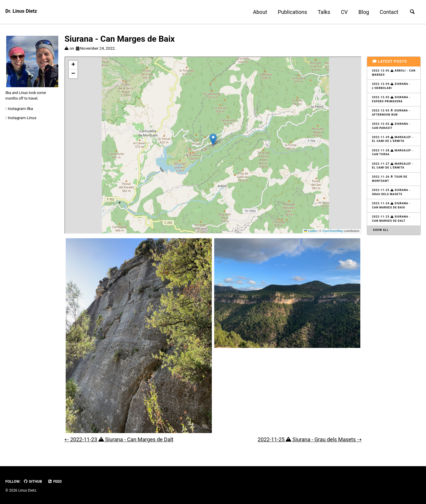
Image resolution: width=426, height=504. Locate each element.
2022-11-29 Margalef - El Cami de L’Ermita (393, 146)
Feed (58, 482)
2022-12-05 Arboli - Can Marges (392, 74)
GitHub (35, 482)
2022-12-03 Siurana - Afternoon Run (393, 117)
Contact (387, 12)
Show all (381, 244)
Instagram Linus (21, 122)
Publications (290, 12)
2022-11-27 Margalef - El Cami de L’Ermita (393, 174)
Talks (322, 12)
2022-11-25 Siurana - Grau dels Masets (393, 203)
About (258, 12)
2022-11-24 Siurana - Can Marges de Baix (393, 218)
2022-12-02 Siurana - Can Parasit (393, 131)
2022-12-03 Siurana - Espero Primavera (393, 103)
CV (342, 12)
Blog (361, 12)
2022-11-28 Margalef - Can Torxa (393, 160)
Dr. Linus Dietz (22, 12)
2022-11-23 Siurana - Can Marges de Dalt (393, 232)
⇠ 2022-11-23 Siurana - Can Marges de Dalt (119, 439)
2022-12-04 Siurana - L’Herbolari (393, 88)
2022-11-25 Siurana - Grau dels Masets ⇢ (310, 439)
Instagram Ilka (19, 113)
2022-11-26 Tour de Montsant (391, 189)
